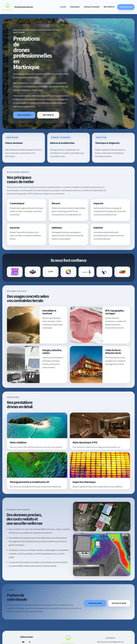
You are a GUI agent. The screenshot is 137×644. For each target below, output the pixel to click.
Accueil (63, 7)
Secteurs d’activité (92, 7)
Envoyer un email (119, 603)
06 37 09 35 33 (109, 7)
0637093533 (110, 638)
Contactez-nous (126, 7)
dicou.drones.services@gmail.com (110, 642)
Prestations (75, 7)
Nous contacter (24, 115)
